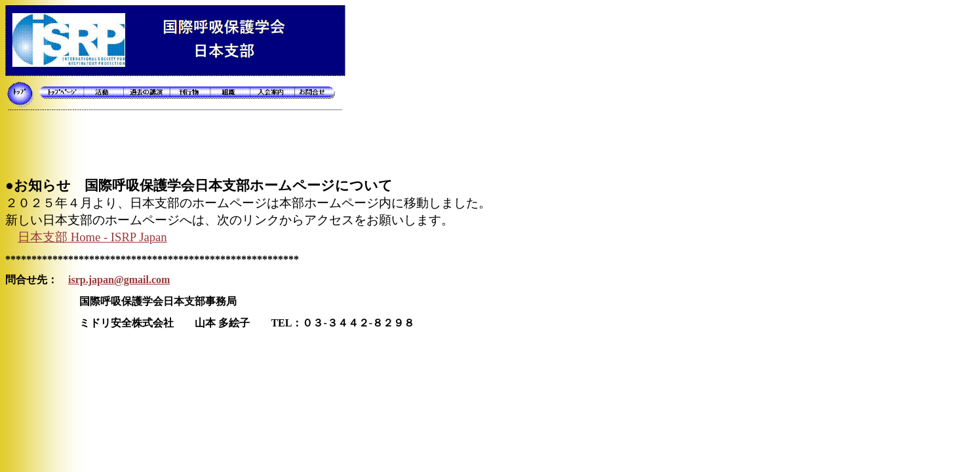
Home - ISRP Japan (92, 237)
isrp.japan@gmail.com (119, 280)
